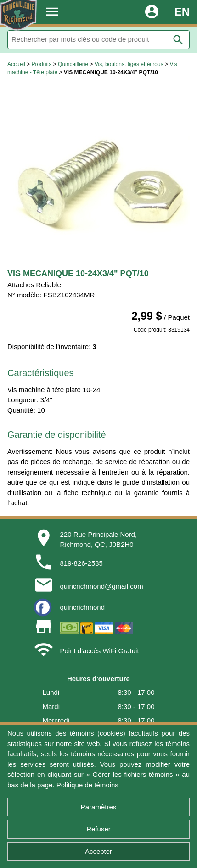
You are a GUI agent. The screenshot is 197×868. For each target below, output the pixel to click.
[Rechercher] (98, 40)
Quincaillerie (73, 64)
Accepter (98, 851)
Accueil (16, 64)
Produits (41, 64)
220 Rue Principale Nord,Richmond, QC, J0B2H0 (99, 540)
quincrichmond (83, 607)
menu (52, 12)
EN (182, 12)
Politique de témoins (87, 785)
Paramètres (99, 807)
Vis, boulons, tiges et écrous (129, 64)
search (178, 40)
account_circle (152, 12)
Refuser (98, 829)
